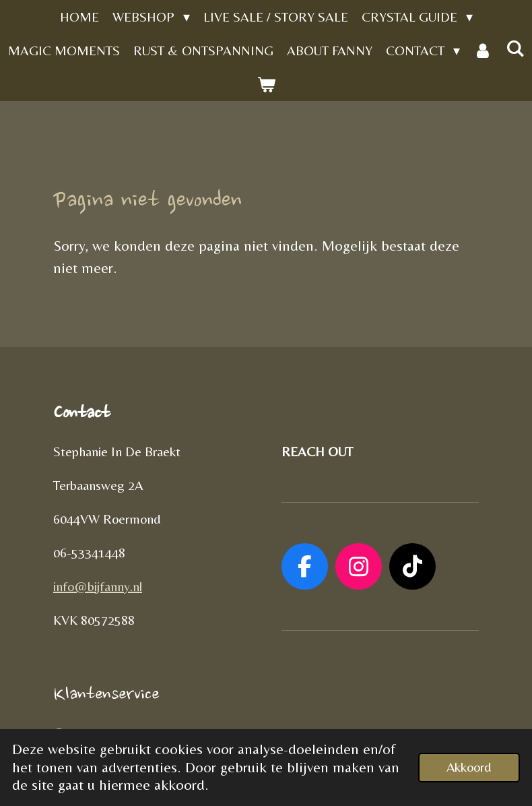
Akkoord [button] (469, 767)
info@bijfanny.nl (98, 586)
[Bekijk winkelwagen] (266, 84)
